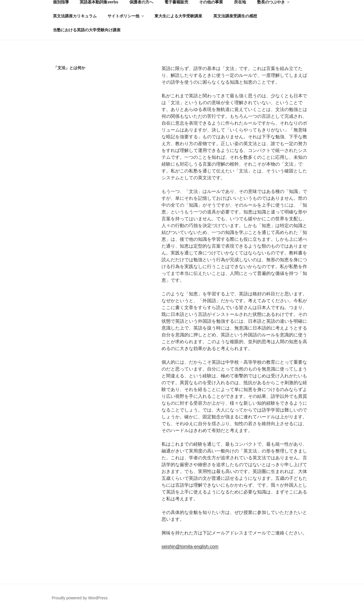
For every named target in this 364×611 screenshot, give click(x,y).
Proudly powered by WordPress (80, 598)
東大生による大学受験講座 (178, 16)
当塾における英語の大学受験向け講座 (87, 30)
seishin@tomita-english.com (190, 547)
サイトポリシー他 (126, 16)
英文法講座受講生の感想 (235, 16)
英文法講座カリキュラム (75, 16)
